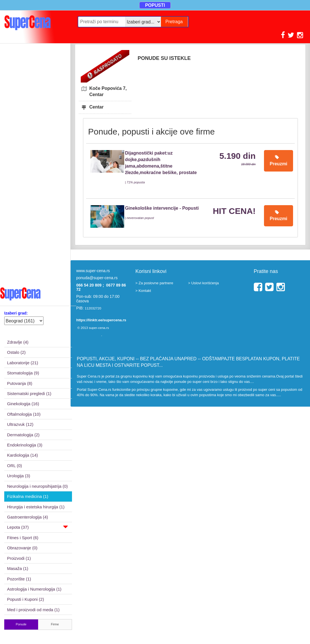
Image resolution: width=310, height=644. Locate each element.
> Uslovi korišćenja (203, 283)
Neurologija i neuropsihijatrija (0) (37, 486)
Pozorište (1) (19, 579)
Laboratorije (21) (23, 363)
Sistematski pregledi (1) (29, 393)
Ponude (21, 624)
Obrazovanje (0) (22, 548)
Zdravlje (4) (18, 342)
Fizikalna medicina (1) (28, 496)
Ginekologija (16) (23, 404)
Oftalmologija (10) (24, 414)
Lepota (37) (37, 527)
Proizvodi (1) (19, 558)
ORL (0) (15, 466)
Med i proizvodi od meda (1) (33, 610)
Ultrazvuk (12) (20, 424)
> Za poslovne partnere (154, 283)
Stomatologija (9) (23, 373)
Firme (55, 624)
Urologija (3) (19, 476)
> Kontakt (143, 291)
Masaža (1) (18, 568)
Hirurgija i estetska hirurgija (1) (36, 507)
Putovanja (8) (20, 383)
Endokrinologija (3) (25, 445)
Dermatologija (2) (23, 435)
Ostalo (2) (16, 352)
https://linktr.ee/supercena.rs (101, 320)
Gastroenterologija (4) (28, 517)
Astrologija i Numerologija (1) (34, 589)
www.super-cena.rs (93, 271)
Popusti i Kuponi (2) (26, 599)
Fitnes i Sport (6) (23, 538)
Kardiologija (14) (22, 455)
